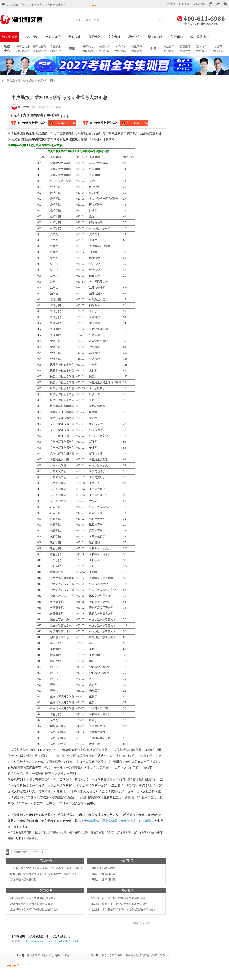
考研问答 (218, 51)
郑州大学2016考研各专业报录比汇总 (48, 955)
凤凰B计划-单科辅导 (103, 874)
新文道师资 (155, 37)
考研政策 (74, 37)
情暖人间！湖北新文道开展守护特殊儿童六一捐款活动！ (44, 874)
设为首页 (184, 4)
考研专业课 (39, 47)
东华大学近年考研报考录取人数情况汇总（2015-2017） (134, 955)
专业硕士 (56, 47)
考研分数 (104, 51)
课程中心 (134, 37)
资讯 (72, 49)
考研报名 (120, 47)
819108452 (133, 123)
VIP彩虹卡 (56, 51)
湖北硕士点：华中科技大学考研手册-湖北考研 (119, 898)
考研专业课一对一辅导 (136, 821)
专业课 (218, 47)
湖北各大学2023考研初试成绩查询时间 (30, 2)
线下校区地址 (200, 37)
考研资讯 (127, 890)
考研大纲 (185, 51)
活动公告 (46, 861)
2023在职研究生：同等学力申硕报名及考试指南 (119, 904)
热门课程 (127, 861)
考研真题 (202, 51)
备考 (153, 49)
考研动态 (88, 47)
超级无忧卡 (23, 51)
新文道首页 (10, 37)
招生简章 (137, 47)
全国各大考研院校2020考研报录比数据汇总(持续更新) (123, 910)
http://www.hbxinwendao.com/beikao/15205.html (51, 941)
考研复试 (120, 51)
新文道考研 (14, 81)
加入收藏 (199, 4)
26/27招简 (31, 37)
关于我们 (169, 4)
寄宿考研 (114, 37)
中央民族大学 (20, 852)
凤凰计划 (94, 37)
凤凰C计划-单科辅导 (103, 880)
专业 (44, 852)
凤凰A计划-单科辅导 (104, 868)
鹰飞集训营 (39, 51)
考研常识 (104, 47)
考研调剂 (137, 51)
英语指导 (185, 47)
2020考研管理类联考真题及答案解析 (31, 904)
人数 (35, 852)
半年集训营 (92, 821)
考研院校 (42, 81)
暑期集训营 (110, 821)
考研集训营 (53, 37)
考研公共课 (23, 47)
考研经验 (88, 51)
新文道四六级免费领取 (23, 880)
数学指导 (202, 47)
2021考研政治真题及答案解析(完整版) (32, 898)
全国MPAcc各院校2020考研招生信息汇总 (34, 910)
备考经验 (28, 81)
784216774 (61, 123)
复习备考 (46, 890)
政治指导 (169, 47)
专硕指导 (169, 51)
